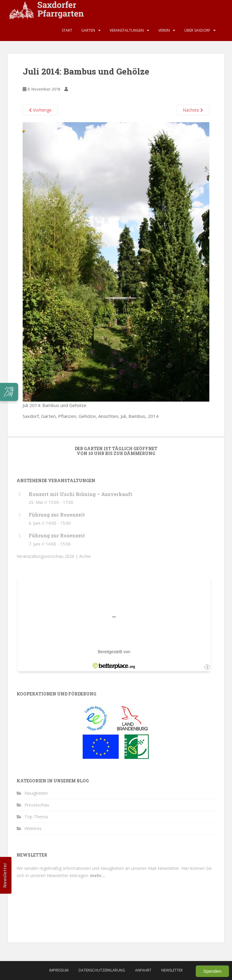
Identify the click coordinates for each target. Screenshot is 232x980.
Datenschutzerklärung (102, 970)
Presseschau (37, 805)
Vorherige (40, 110)
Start (67, 30)
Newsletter (5, 875)
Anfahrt (143, 970)
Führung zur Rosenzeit (57, 515)
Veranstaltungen (127, 30)
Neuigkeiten (36, 793)
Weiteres (33, 828)
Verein (164, 30)
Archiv (85, 556)
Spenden (212, 971)
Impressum (59, 970)
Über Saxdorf (197, 30)
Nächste (193, 110)
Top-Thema (36, 817)
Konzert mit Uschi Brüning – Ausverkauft (81, 494)
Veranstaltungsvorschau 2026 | (48, 556)
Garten (88, 30)
